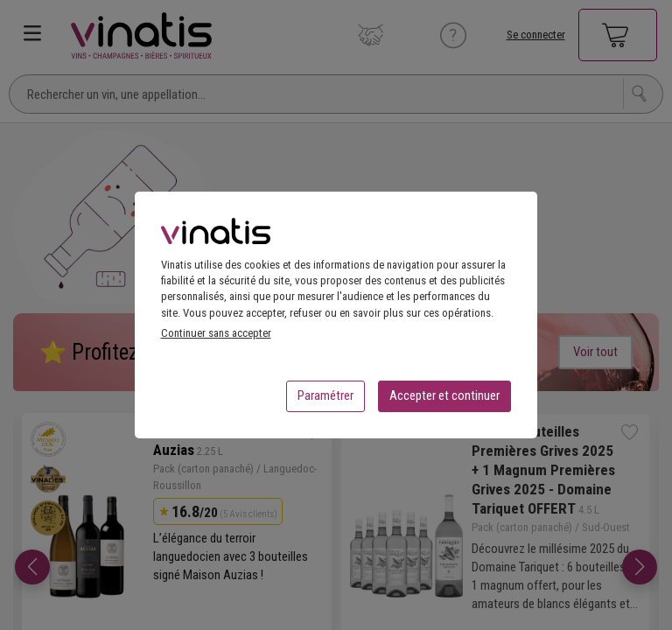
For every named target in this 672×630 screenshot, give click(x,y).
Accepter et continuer (444, 401)
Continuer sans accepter (216, 338)
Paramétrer (325, 401)
